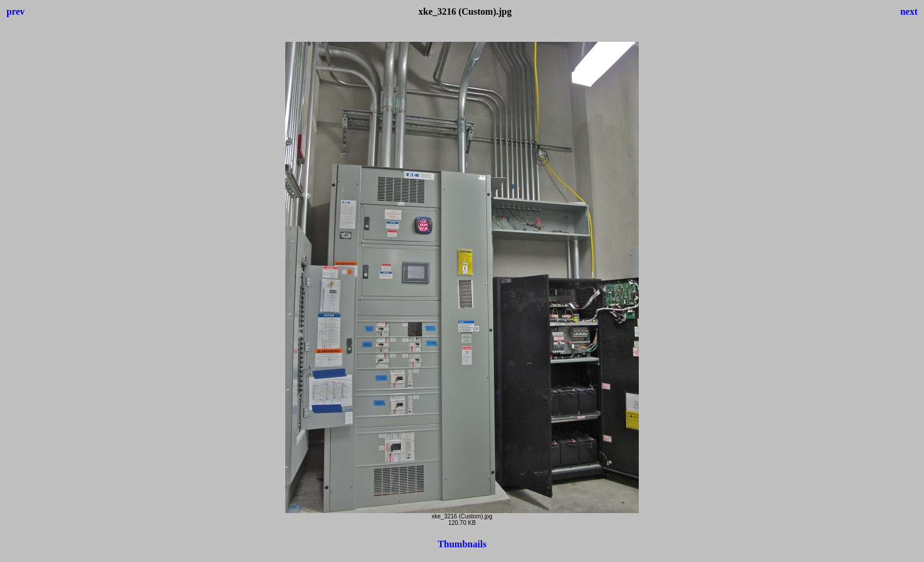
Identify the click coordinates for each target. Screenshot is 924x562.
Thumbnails (462, 544)
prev (16, 11)
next (909, 11)
